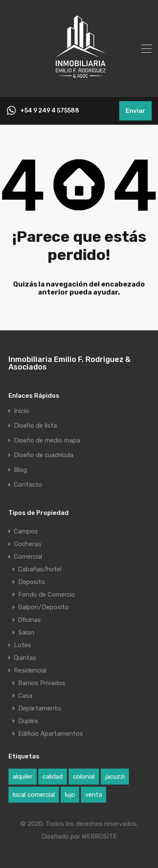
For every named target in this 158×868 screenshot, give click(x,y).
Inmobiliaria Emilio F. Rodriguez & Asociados (70, 363)
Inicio (21, 411)
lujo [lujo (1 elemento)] (70, 795)
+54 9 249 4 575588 (50, 111)
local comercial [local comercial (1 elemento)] (34, 795)
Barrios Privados (42, 683)
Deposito (32, 582)
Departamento (40, 708)
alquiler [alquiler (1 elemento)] (23, 777)
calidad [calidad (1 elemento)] (53, 777)
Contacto (28, 485)
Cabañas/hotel (40, 569)
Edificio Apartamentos (51, 734)
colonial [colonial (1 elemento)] (84, 777)
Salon (26, 632)
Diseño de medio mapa (47, 441)
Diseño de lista (35, 426)
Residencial (30, 670)
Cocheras (28, 544)
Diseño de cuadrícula (44, 455)
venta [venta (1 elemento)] (94, 795)
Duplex (28, 721)
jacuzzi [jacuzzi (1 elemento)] (115, 777)
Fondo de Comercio (47, 595)
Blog (20, 470)
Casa (25, 696)
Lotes (23, 645)
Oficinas (29, 620)
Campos (26, 531)
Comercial (28, 557)
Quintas (25, 658)
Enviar (135, 111)
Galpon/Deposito (43, 607)
